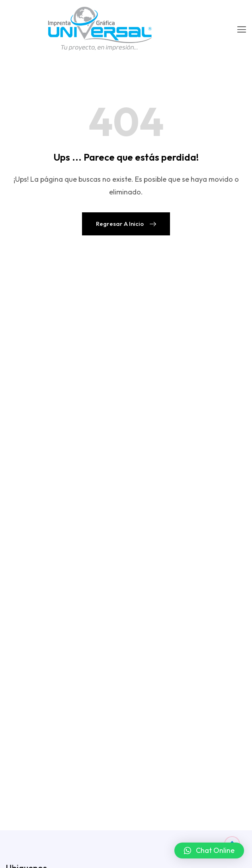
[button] (209, 851)
